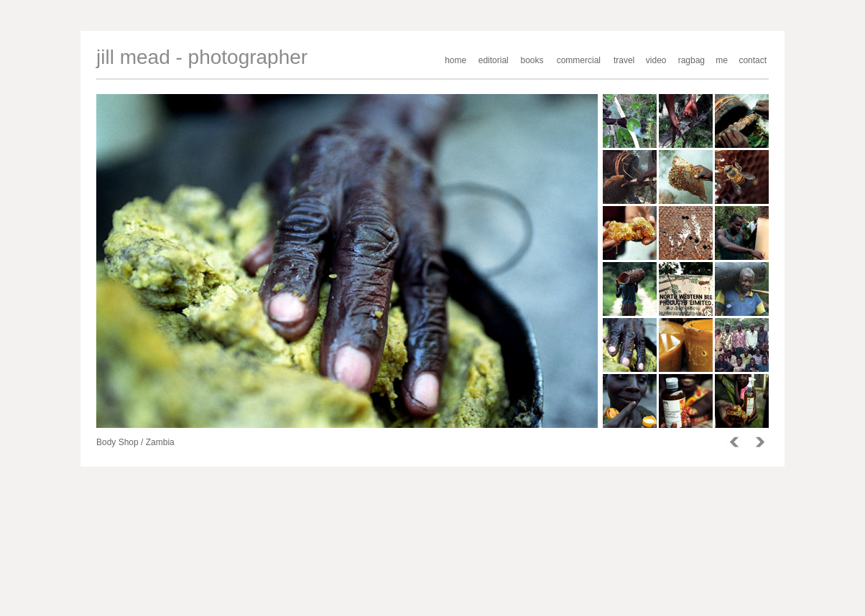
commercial (579, 60)
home (455, 60)
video (656, 60)
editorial (494, 60)
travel (624, 60)
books (532, 60)
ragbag (691, 60)
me (722, 60)
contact (753, 60)
